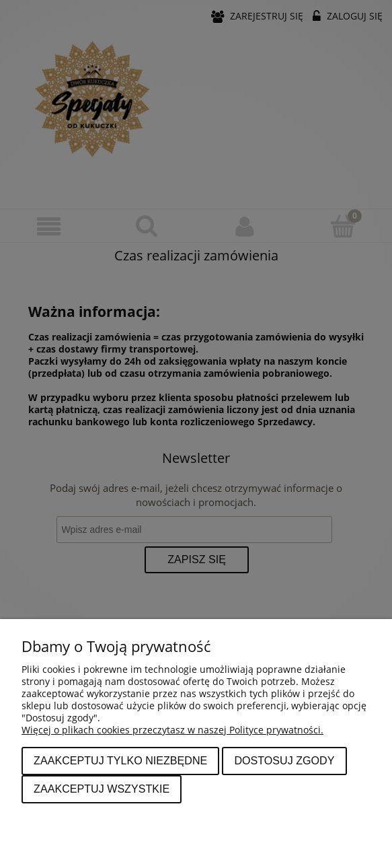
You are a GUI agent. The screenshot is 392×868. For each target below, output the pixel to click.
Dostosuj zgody (284, 760)
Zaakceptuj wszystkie (102, 789)
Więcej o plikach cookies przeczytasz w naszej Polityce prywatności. (172, 730)
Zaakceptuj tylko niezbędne (120, 760)
